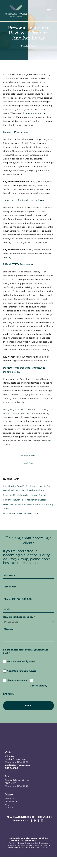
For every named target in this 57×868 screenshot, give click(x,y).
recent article (34, 113)
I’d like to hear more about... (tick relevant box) (25, 652)
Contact (9, 808)
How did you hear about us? (19, 617)
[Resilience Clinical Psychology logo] (29, 738)
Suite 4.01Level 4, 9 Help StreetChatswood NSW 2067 (16, 759)
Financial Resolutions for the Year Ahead (24, 495)
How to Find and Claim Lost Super (21, 513)
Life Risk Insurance (13, 413)
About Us (9, 798)
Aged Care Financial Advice (22, 671)
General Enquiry (39, 686)
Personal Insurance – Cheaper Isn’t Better (24, 500)
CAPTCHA (8, 694)
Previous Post (28, 455)
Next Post (29, 463)
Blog (7, 804)
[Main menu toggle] (49, 11)
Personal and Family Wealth (22, 661)
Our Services (11, 801)
